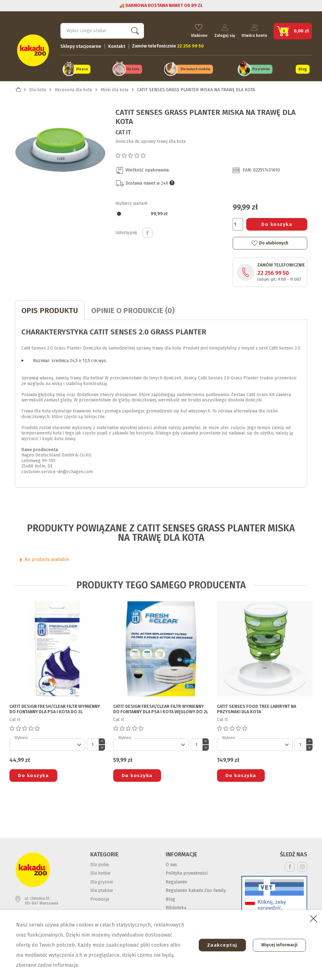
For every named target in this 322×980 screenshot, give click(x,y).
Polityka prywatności (187, 873)
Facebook (290, 866)
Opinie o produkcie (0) (133, 310)
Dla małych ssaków (195, 69)
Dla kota (133, 69)
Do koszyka (277, 224)
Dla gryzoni (102, 881)
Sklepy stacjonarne (81, 46)
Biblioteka (176, 907)
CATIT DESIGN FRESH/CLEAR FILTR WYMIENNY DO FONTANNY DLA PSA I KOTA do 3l (55, 709)
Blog (303, 69)
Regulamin (176, 881)
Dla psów (100, 864)
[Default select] (47, 744)
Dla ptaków (261, 69)
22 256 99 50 (273, 272)
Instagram (302, 866)
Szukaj (134, 30)
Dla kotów (100, 873)
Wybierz (21, 737)
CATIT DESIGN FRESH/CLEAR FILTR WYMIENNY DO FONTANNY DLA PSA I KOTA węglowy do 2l (161, 709)
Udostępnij (147, 232)
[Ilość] (238, 224)
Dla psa (82, 69)
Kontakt (117, 46)
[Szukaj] (102, 30)
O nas (171, 864)
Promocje (100, 898)
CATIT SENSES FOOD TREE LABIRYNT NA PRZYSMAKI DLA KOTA (257, 709)
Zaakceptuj (220, 945)
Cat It (123, 132)
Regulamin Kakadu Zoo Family (196, 890)
